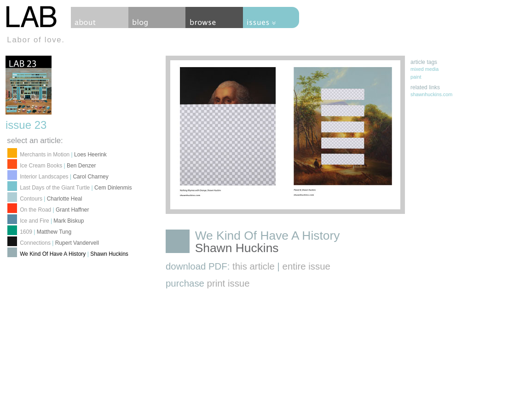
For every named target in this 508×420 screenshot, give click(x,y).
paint (416, 77)
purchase (208, 283)
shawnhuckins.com (431, 94)
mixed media (424, 69)
